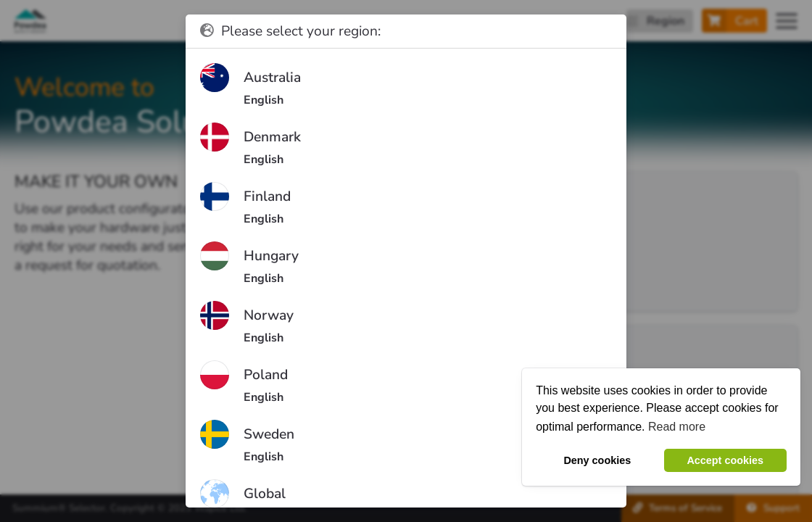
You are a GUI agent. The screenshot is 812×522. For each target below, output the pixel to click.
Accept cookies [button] (725, 460)
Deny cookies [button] (597, 460)
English (264, 100)
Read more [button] (677, 427)
